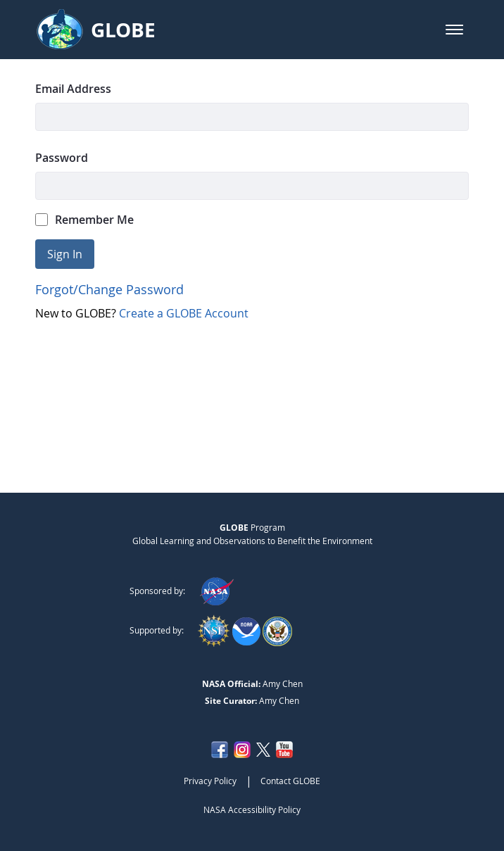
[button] (454, 30)
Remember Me (84, 220)
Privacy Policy (210, 781)
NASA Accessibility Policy (252, 809)
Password (62, 158)
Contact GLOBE (290, 781)
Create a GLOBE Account (184, 313)
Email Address (73, 89)
